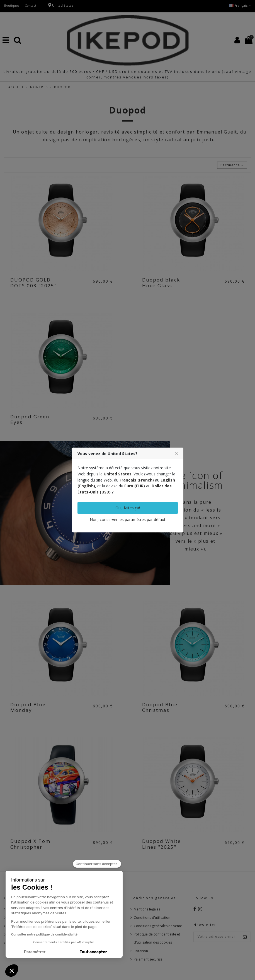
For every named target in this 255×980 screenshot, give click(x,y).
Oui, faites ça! (128, 508)
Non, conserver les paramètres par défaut (128, 519)
